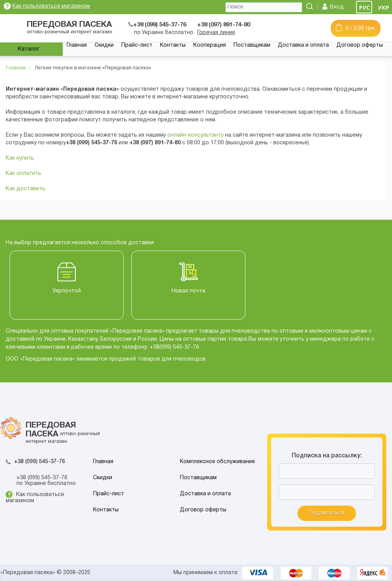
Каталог (29, 49)
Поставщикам (252, 45)
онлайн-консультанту (195, 135)
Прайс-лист (137, 45)
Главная (77, 45)
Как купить (20, 158)
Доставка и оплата (303, 45)
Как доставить (25, 189)
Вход (337, 7)
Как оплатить (24, 174)
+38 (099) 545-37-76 (40, 462)
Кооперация (210, 45)
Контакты (173, 45)
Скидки (104, 45)
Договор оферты (360, 45)
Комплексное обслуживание (217, 462)
